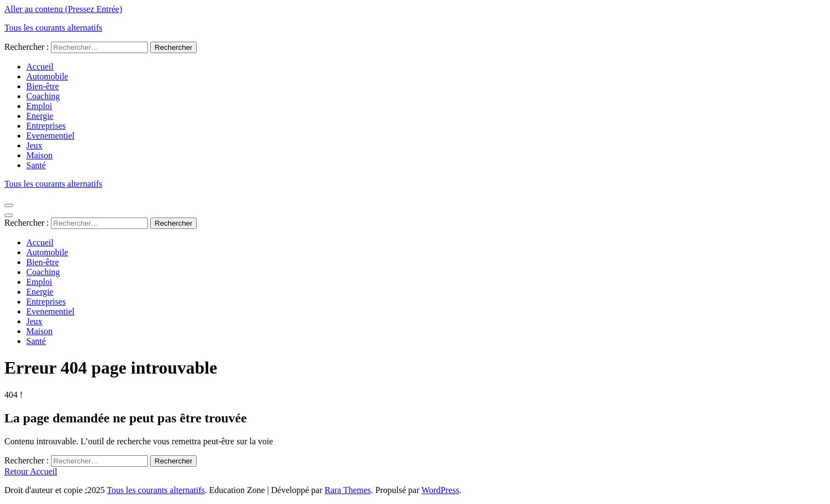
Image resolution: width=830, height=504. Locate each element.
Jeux (34, 145)
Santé (36, 165)
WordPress (440, 490)
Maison (39, 155)
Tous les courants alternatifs (53, 28)
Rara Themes (348, 490)
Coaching (43, 96)
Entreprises (46, 126)
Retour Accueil (31, 471)
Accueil (40, 67)
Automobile (47, 76)
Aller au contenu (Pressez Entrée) (63, 9)
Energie (40, 116)
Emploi (39, 106)
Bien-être (43, 86)
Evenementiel (50, 136)
